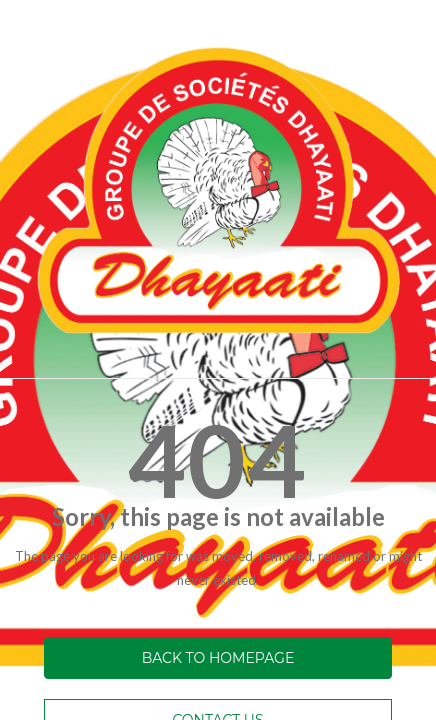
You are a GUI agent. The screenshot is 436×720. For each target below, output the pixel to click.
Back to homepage (218, 658)
